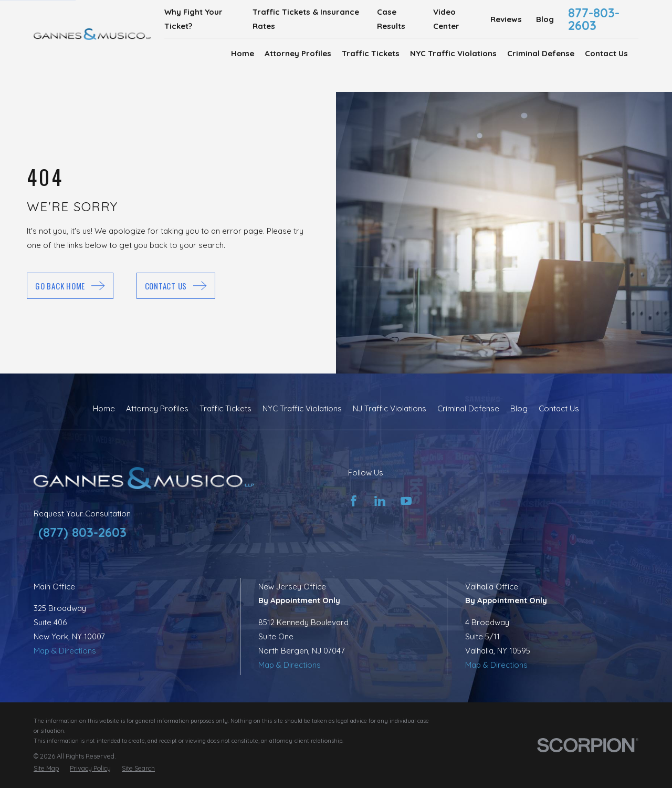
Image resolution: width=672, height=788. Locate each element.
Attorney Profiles (157, 408)
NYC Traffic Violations (302, 408)
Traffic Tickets (225, 408)
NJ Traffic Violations (390, 408)
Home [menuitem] (243, 53)
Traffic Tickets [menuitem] (371, 53)
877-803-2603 (594, 19)
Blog (545, 19)
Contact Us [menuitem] (606, 53)
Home (104, 408)
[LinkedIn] (380, 501)
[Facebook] (354, 501)
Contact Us (559, 408)
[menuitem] (46, 768)
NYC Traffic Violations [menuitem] (453, 53)
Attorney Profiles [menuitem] (298, 53)
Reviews (506, 19)
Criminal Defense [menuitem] (541, 53)
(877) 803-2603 (82, 532)
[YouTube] (406, 501)
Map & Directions (65, 651)
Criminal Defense (468, 408)
